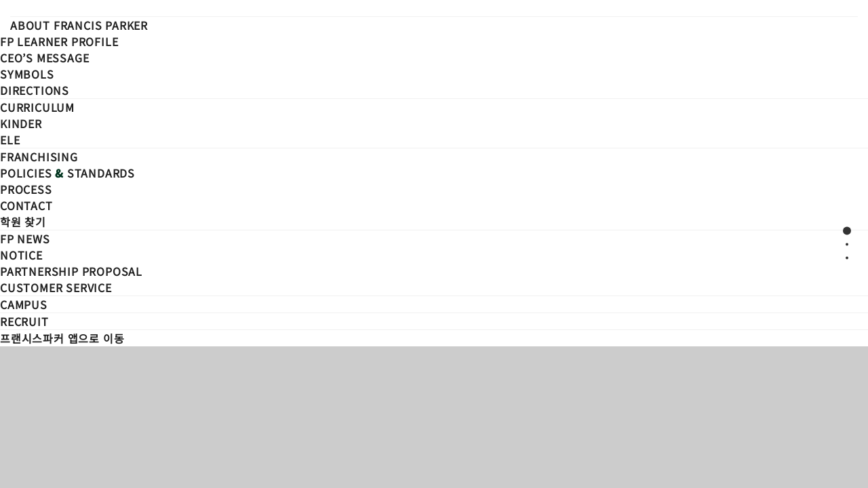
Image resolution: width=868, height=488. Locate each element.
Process (26, 189)
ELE (10, 140)
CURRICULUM (37, 107)
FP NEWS (25, 239)
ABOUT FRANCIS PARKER (79, 25)
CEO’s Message (44, 58)
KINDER (21, 123)
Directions (35, 90)
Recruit (24, 321)
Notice (21, 255)
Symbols (27, 74)
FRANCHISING (39, 157)
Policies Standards (67, 173)
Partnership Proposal (71, 271)
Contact (26, 205)
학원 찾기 (23, 222)
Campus (24, 304)
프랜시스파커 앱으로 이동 (62, 338)
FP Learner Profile (59, 41)
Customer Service (56, 287)
